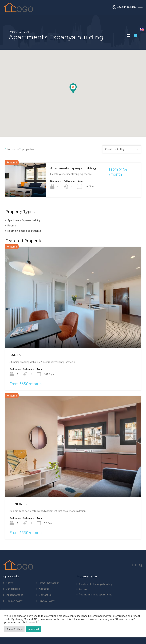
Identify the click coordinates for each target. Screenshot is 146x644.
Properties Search (49, 583)
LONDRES (18, 504)
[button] (73, 88)
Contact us (45, 595)
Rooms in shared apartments (24, 231)
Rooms (12, 226)
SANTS (15, 355)
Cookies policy (14, 601)
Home (9, 583)
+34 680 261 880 (126, 7)
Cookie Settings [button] (14, 629)
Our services (13, 589)
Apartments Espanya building (73, 168)
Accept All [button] (34, 629)
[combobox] (122, 149)
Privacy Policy (47, 601)
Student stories (15, 595)
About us (44, 589)
